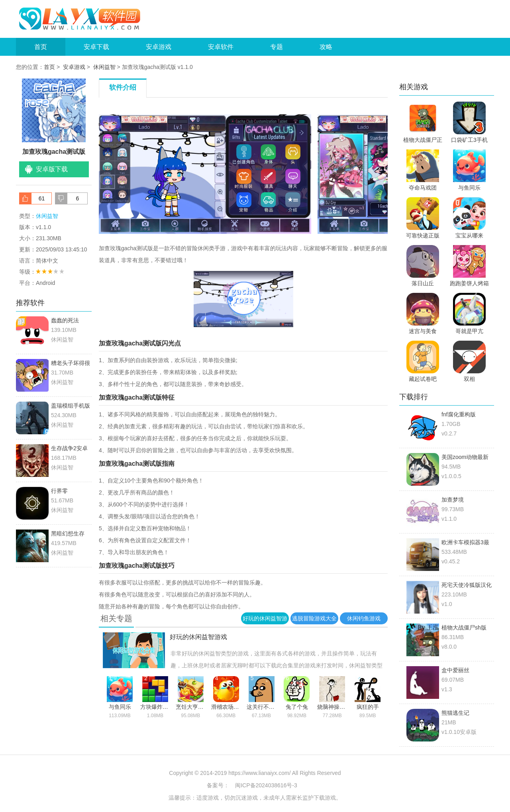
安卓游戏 (159, 47)
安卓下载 (96, 47)
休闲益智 (104, 67)
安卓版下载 (52, 169)
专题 (277, 47)
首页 (41, 47)
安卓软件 (221, 47)
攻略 (326, 47)
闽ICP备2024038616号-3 (266, 785)
